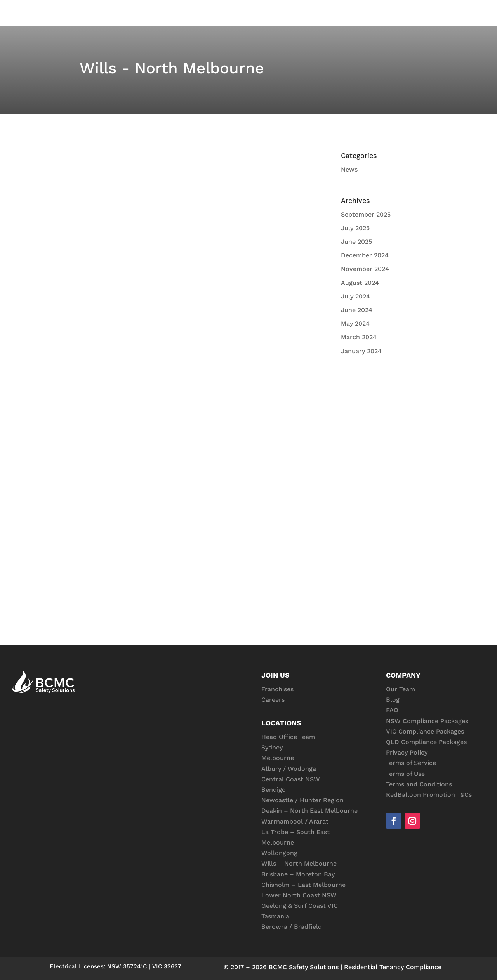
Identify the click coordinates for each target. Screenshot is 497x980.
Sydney (272, 747)
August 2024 (360, 283)
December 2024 (365, 255)
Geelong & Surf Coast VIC (300, 906)
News (349, 169)
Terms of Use (405, 774)
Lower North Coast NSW (299, 895)
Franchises (277, 689)
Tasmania (275, 916)
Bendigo (274, 790)
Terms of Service (411, 763)
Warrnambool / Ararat (295, 821)
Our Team (401, 689)
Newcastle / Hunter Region (302, 800)
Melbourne (278, 758)
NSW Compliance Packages (427, 721)
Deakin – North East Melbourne (309, 811)
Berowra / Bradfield (292, 927)
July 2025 (355, 228)
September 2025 (366, 214)
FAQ (392, 710)
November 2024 (365, 269)
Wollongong (279, 853)
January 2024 (361, 351)
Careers (273, 700)
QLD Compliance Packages (426, 742)
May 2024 (355, 323)
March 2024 (359, 337)
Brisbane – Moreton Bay (298, 874)
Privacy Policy (407, 752)
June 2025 (356, 242)
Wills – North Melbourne (299, 863)
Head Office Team (288, 737)
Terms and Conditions (419, 784)
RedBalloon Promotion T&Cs (429, 795)
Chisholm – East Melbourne (303, 885)
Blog (393, 700)
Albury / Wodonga (289, 769)
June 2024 (357, 310)
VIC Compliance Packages (425, 731)
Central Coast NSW (291, 779)
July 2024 (355, 296)
